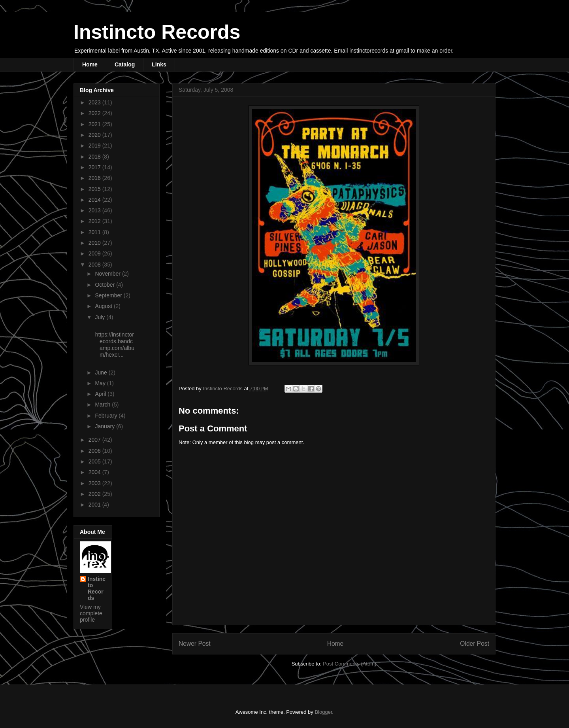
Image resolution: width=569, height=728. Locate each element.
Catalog (125, 64)
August (104, 306)
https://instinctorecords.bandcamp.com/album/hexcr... (114, 344)
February (107, 416)
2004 (95, 472)
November (108, 274)
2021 (95, 124)
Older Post (475, 644)
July (101, 317)
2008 (95, 265)
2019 (95, 146)
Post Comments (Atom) (350, 664)
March (103, 405)
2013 (95, 210)
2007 (95, 440)
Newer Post (195, 644)
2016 (95, 178)
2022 (95, 113)
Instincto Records (157, 32)
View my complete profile (91, 613)
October (106, 285)
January (106, 426)
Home (90, 64)
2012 (95, 221)
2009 (95, 253)
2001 (95, 505)
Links (159, 64)
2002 (95, 494)
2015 (95, 189)
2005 (95, 461)
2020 (95, 135)
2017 (95, 167)
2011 (95, 232)
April (101, 394)
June (102, 373)
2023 (95, 102)
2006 (95, 451)
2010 (95, 243)
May (101, 383)
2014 (95, 200)
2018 (95, 157)
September (109, 295)
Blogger (323, 712)
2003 (95, 483)
